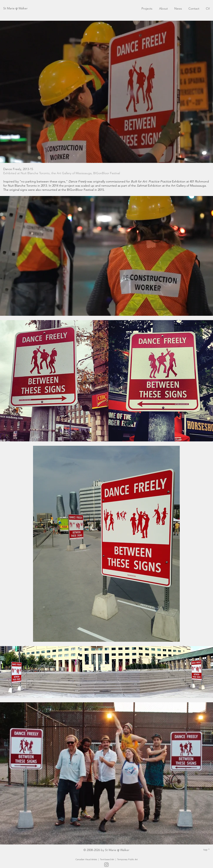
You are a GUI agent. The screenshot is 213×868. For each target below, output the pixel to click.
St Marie (9, 8)
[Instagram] (106, 865)
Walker (23, 8)
